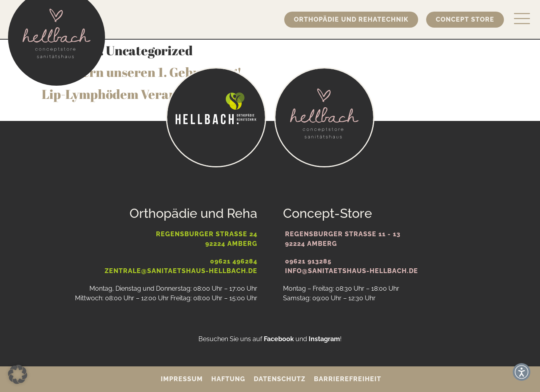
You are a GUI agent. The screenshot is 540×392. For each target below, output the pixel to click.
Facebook (279, 339)
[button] (18, 374)
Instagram (324, 339)
